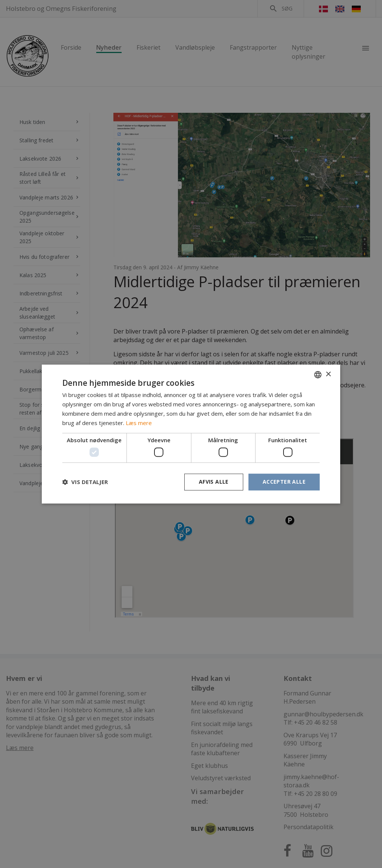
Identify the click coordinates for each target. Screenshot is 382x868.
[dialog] (191, 434)
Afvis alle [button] (214, 482)
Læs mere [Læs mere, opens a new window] (139, 423)
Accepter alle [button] (284, 482)
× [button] (328, 374)
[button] (85, 482)
